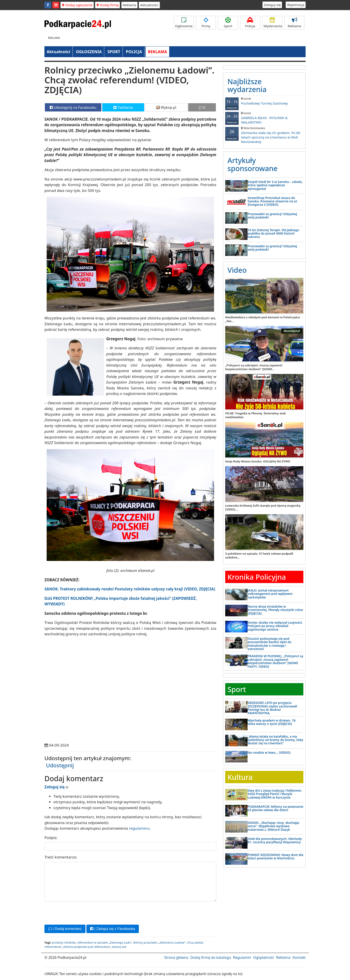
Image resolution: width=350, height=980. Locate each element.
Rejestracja (296, 5)
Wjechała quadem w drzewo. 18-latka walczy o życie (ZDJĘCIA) (272, 722)
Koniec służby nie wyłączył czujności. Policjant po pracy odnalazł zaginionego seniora (275, 626)
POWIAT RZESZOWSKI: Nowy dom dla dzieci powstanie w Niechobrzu (275, 856)
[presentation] (78, 913)
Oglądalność (264, 957)
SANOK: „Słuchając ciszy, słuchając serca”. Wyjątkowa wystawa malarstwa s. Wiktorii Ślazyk (274, 826)
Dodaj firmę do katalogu (211, 957)
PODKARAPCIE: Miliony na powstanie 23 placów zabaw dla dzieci (275, 808)
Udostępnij (60, 765)
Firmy (206, 23)
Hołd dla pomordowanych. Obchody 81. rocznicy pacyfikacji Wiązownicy (275, 840)
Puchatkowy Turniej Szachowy (264, 101)
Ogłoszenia (184, 23)
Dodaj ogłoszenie (77, 5)
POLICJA (134, 52)
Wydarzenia (273, 23)
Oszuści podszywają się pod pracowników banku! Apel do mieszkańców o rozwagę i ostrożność (269, 644)
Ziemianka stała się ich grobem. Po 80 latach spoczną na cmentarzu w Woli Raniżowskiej (264, 135)
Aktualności (149, 5)
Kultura (240, 777)
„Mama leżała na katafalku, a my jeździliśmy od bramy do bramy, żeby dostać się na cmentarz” (275, 740)
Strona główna (176, 957)
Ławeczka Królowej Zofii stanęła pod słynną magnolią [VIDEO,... (263, 507)
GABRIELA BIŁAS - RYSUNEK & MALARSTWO (264, 118)
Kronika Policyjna (257, 577)
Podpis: (51, 838)
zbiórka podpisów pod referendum (86, 947)
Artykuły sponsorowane (252, 164)
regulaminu (139, 828)
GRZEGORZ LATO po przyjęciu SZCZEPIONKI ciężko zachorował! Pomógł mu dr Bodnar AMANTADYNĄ (272, 708)
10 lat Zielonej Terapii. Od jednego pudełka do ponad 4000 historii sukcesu (273, 233)
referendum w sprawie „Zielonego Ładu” (104, 942)
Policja (250, 23)
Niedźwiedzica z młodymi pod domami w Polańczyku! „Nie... (263, 319)
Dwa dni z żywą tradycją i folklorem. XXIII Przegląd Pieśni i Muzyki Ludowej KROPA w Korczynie (275, 794)
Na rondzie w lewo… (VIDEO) (269, 752)
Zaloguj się (272, 5)
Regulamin (242, 957)
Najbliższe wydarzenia (247, 85)
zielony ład (119, 947)
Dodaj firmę (107, 5)
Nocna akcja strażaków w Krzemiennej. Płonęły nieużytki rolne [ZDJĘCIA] (275, 610)
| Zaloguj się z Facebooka (112, 929)
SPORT (114, 52)
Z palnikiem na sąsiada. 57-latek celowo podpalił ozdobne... (259, 555)
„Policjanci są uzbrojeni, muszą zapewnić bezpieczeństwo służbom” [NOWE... (254, 367)
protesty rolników (64, 942)
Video (237, 270)
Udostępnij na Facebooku (73, 107)
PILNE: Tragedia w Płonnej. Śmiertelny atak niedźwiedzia (256, 415)
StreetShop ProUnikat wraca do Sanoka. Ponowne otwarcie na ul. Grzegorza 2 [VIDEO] (273, 201)
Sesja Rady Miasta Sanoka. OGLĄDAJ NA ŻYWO (258, 461)
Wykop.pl (166, 107)
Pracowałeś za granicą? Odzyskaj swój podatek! (272, 216)
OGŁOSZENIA (89, 52)
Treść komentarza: (61, 857)
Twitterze (123, 107)
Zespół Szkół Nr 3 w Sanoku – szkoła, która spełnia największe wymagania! (275, 185)
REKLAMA (157, 52)
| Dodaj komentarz (65, 929)
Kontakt (299, 957)
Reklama (130, 5)
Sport (228, 23)
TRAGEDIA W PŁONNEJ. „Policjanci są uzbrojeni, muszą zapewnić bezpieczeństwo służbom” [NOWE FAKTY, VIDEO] (275, 661)
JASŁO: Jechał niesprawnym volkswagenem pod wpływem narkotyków (270, 594)
